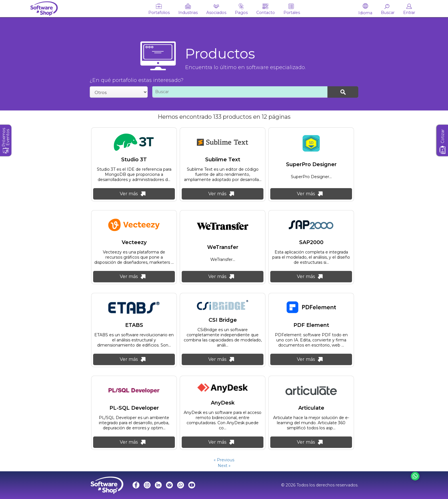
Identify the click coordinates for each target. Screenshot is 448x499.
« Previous (224, 460)
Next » (224, 466)
